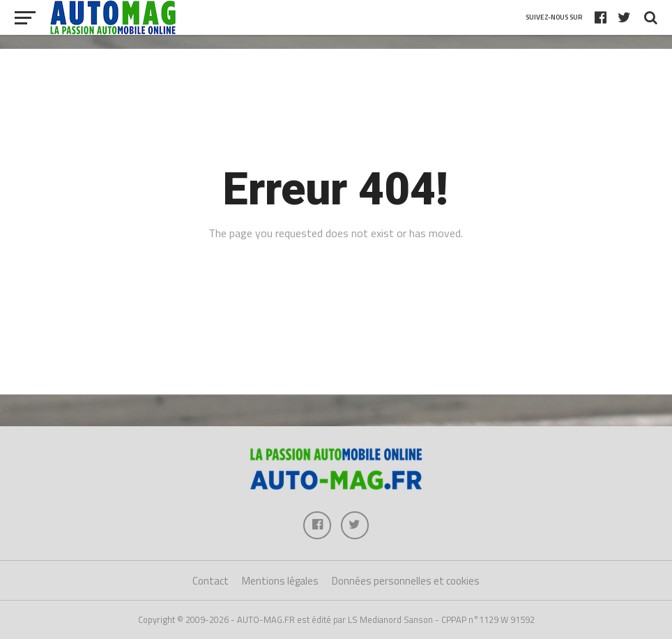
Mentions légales (280, 581)
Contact (211, 581)
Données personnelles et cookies (406, 581)
